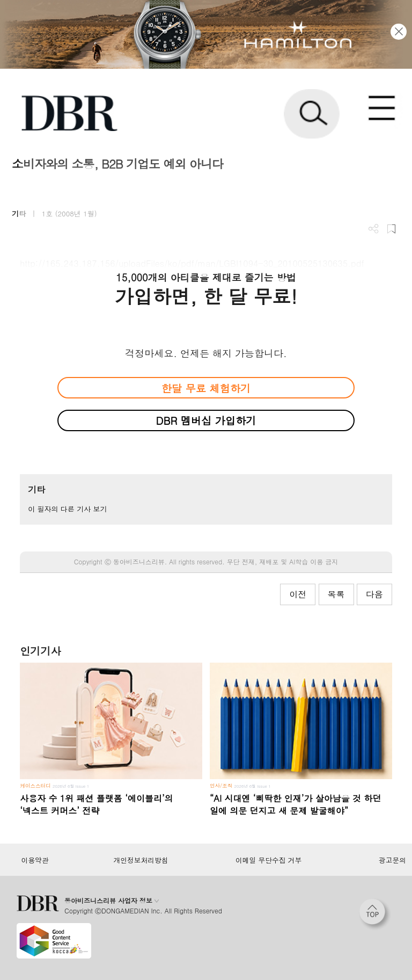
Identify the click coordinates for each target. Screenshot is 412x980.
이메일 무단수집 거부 (268, 860)
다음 (374, 594)
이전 (298, 594)
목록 (336, 594)
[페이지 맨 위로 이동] (375, 914)
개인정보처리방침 (141, 860)
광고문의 (392, 860)
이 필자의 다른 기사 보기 (67, 509)
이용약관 (35, 860)
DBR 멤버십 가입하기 (206, 420)
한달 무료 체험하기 (206, 388)
